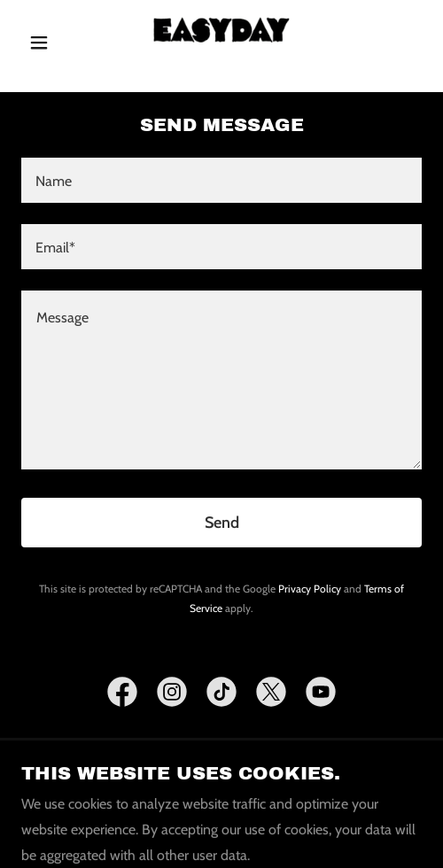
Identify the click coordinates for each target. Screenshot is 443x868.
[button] (51, 43)
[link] (221, 43)
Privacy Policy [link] (310, 589)
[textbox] (221, 180)
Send (222, 523)
